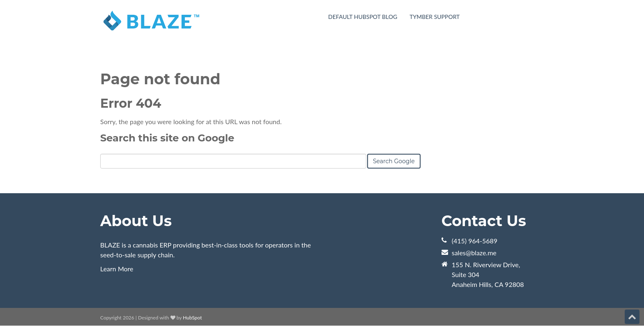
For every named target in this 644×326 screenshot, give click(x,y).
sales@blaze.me (474, 253)
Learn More (117, 269)
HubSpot (192, 318)
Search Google (394, 161)
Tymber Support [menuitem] (435, 17)
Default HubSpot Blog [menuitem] (363, 17)
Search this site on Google (167, 138)
